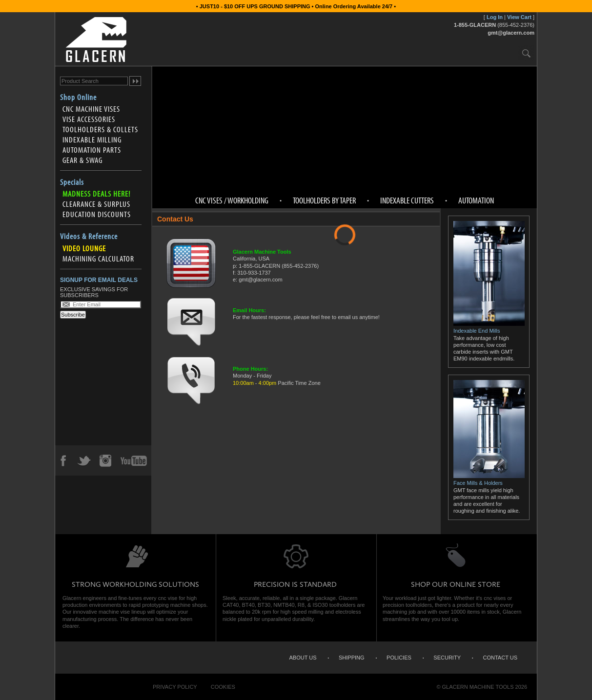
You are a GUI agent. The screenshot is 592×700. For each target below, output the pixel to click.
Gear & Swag (82, 160)
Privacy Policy (175, 687)
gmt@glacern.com (511, 33)
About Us (303, 658)
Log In (495, 17)
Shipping (352, 658)
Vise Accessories (89, 119)
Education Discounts (97, 214)
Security (447, 658)
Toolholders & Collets (100, 129)
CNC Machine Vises (91, 109)
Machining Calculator (98, 259)
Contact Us (500, 658)
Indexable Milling (92, 140)
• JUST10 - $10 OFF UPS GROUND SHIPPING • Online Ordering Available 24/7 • (296, 6)
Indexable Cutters (407, 200)
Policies (399, 658)
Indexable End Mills (489, 327)
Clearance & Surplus (96, 204)
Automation (476, 200)
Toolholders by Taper (324, 200)
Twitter (84, 460)
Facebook (63, 460)
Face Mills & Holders (489, 480)
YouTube (134, 460)
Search (526, 53)
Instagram (105, 460)
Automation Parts (92, 150)
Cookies (223, 687)
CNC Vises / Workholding (232, 200)
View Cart (519, 17)
